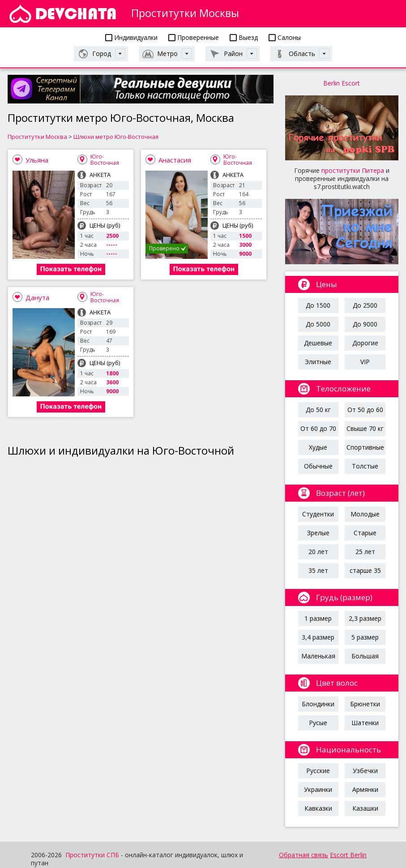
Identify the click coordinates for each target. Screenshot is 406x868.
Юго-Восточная (105, 160)
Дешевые (318, 343)
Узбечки (365, 771)
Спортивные (365, 447)
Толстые (365, 466)
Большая (365, 656)
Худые (318, 447)
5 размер (365, 637)
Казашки (365, 808)
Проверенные (194, 37)
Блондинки (318, 704)
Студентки (318, 514)
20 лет (318, 552)
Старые (365, 533)
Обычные (318, 466)
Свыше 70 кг (365, 428)
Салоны (285, 37)
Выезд (244, 37)
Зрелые (318, 533)
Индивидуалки (131, 37)
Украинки (318, 789)
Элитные (318, 362)
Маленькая (318, 656)
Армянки (365, 789)
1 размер (318, 618)
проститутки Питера (353, 170)
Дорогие (365, 343)
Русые (318, 723)
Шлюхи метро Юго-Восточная (116, 137)
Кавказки (318, 808)
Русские (318, 771)
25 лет (365, 552)
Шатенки (365, 723)
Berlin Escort (342, 83)
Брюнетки (365, 704)
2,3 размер (365, 618)
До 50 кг (318, 410)
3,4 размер (318, 637)
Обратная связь (303, 855)
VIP (365, 362)
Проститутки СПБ (92, 855)
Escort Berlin (348, 855)
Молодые (365, 514)
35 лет (318, 570)
